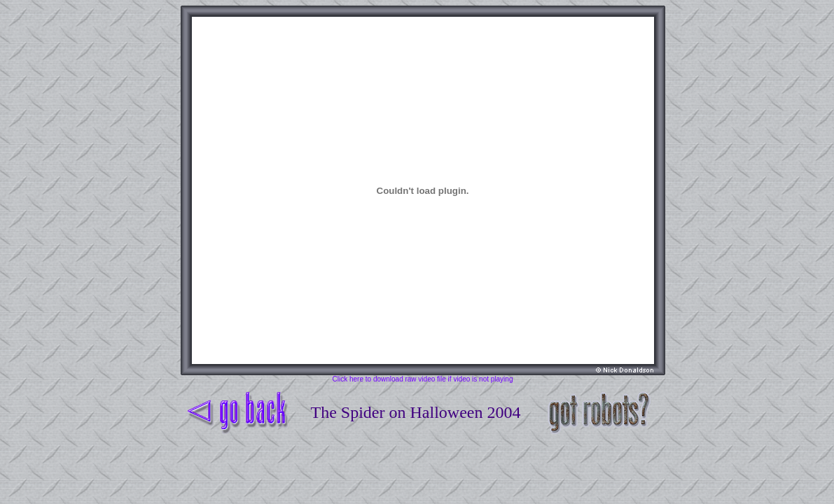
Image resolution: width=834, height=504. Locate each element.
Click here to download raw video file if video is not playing (423, 379)
